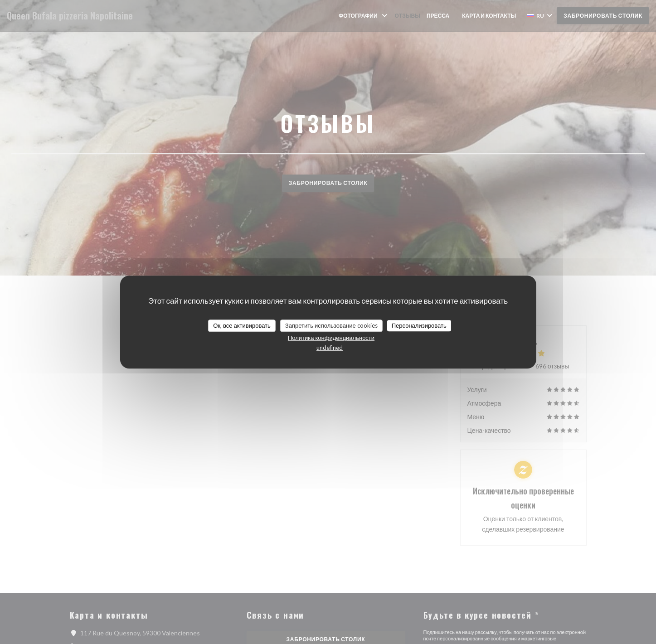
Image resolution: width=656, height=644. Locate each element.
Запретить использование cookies (331, 325)
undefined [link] (330, 348)
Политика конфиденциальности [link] (331, 338)
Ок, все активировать (242, 325)
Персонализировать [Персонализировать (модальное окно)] (419, 325)
